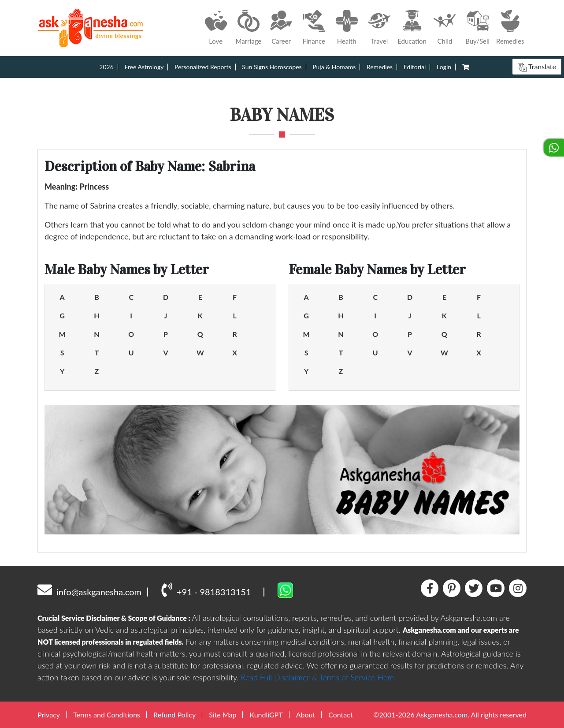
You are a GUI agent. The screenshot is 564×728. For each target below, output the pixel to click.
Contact (340, 715)
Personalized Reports (203, 67)
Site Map (223, 715)
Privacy (49, 715)
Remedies (380, 67)
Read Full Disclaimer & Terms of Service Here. (319, 677)
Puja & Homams (334, 67)
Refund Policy (174, 715)
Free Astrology (144, 67)
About (306, 715)
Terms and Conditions (107, 715)
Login (444, 67)
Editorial (415, 67)
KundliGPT (266, 715)
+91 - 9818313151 (206, 590)
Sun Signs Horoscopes (272, 67)
